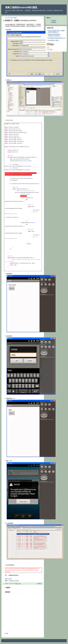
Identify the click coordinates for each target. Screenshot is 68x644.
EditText (17, 581)
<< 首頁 (6, 633)
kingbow (54, 21)
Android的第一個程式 (53, 40)
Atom (51, 49)
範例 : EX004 (8, 579)
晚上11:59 (18, 584)
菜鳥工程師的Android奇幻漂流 (21, 7)
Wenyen (54, 22)
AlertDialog (12, 581)
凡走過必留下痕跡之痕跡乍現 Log (57, 38)
